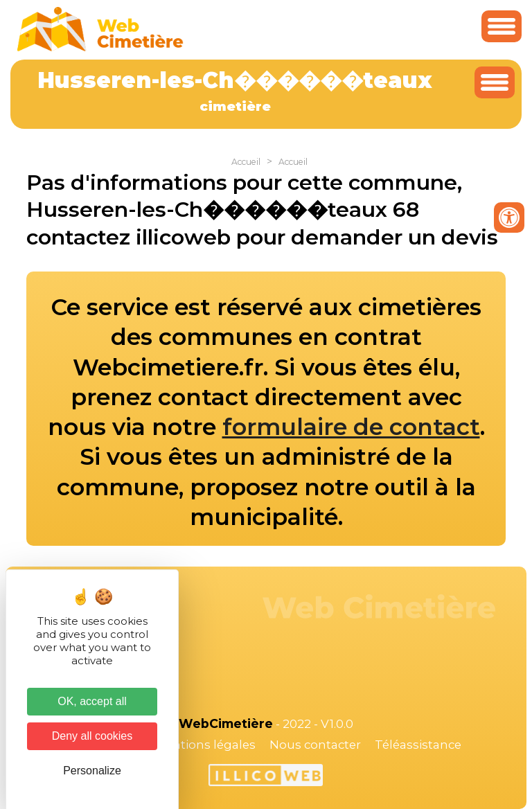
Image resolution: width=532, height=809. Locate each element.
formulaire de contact (351, 427)
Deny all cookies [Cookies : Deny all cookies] (92, 736)
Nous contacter (315, 745)
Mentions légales (205, 745)
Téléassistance (418, 745)
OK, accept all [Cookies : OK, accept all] (92, 701)
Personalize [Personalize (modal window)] (92, 771)
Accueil (246, 162)
